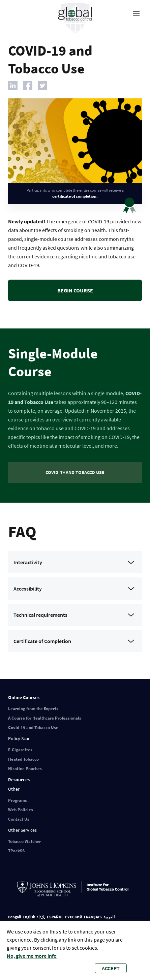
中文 (41, 917)
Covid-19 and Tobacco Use (33, 728)
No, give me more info (32, 956)
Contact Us (19, 819)
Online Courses (24, 697)
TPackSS (16, 851)
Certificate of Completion (42, 641)
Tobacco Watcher (24, 841)
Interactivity (28, 562)
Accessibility (28, 589)
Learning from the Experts (33, 709)
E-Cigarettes (20, 750)
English (29, 917)
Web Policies (21, 810)
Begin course (75, 290)
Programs (18, 800)
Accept (111, 968)
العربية (109, 917)
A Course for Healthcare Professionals (45, 718)
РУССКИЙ (74, 917)
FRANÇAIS (93, 917)
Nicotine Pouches (25, 769)
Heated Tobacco (23, 759)
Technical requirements (40, 615)
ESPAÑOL (55, 917)
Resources (19, 780)
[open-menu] (136, 14)
